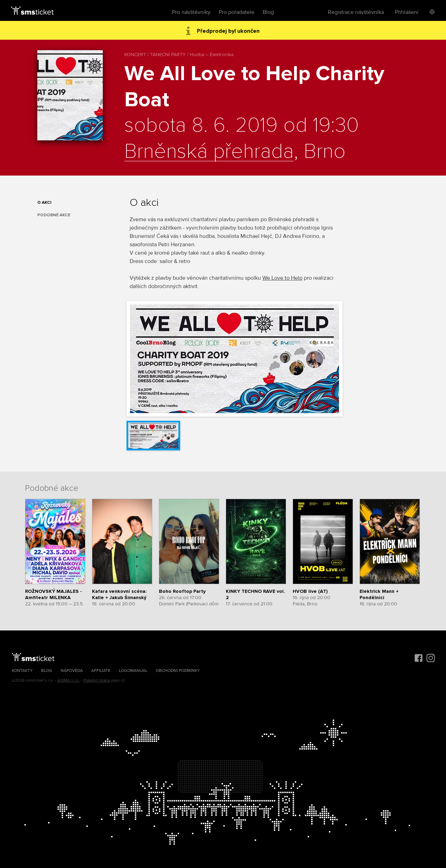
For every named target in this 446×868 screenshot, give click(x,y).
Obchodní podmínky (178, 671)
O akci (44, 203)
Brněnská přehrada (209, 152)
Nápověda (72, 671)
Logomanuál (133, 671)
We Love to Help (282, 278)
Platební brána (97, 680)
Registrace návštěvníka (356, 12)
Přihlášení (407, 12)
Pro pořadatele (237, 12)
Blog (268, 12)
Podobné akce (54, 215)
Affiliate (101, 671)
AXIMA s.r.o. (68, 680)
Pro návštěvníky (191, 12)
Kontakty (22, 671)
